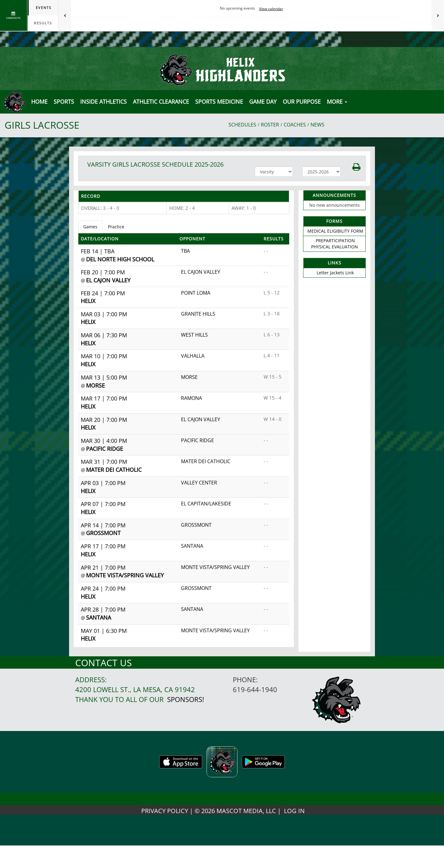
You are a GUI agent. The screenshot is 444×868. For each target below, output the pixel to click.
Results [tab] (43, 23)
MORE (337, 102)
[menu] (39, 102)
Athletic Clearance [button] (161, 102)
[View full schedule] (14, 15)
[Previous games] (65, 15)
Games (90, 227)
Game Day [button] (263, 102)
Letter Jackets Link (335, 273)
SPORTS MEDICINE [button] (219, 102)
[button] (353, 166)
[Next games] (438, 15)
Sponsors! (186, 699)
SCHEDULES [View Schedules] (242, 125)
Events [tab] (44, 8)
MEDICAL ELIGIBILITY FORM (335, 231)
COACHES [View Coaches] (295, 125)
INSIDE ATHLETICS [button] (103, 102)
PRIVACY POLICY (165, 811)
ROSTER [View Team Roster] (270, 125)
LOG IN (294, 811)
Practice (116, 227)
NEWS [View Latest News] (317, 125)
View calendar (271, 9)
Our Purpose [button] (302, 102)
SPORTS (64, 102)
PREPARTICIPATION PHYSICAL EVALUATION (335, 244)
